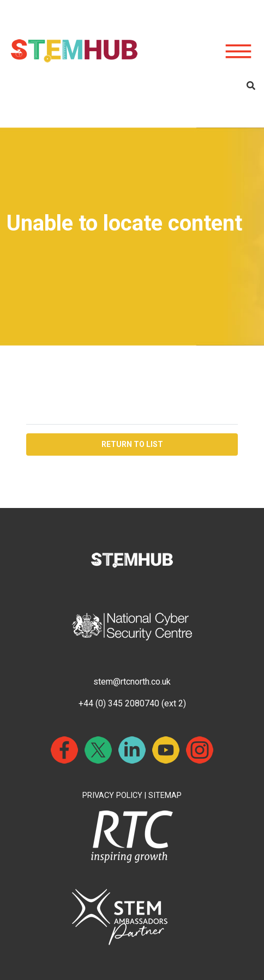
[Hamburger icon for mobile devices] (238, 52)
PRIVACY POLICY (112, 796)
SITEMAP (165, 796)
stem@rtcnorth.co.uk (132, 682)
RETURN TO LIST (132, 444)
